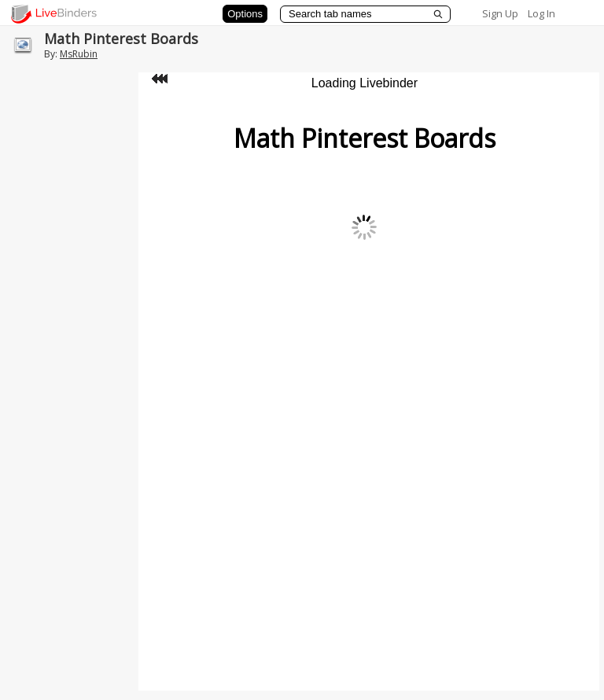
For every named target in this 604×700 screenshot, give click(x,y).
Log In (541, 13)
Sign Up (500, 13)
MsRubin (79, 54)
